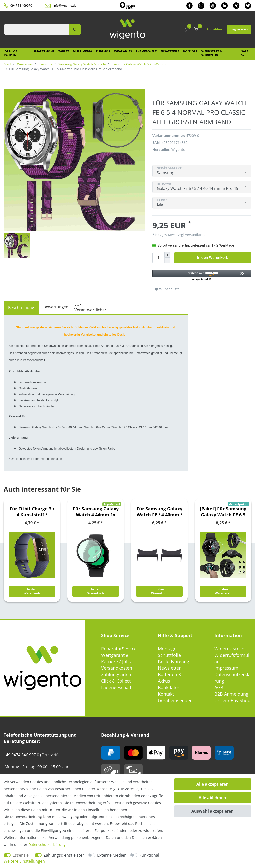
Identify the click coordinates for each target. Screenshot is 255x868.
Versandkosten (196, 235)
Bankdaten (169, 687)
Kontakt (166, 694)
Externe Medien (112, 855)
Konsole (190, 51)
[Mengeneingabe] (158, 258)
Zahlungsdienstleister (64, 855)
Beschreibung (21, 308)
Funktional (149, 855)
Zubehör (103, 51)
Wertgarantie (115, 655)
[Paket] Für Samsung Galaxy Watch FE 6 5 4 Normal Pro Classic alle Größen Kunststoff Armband (223, 512)
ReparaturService (119, 649)
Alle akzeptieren (213, 784)
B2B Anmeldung (231, 694)
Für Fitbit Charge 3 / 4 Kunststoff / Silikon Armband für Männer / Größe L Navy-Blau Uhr (32, 512)
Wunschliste (167, 289)
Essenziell (22, 855)
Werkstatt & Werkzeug (212, 53)
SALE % (245, 53)
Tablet (64, 51)
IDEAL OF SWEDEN (11, 53)
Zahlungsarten (116, 674)
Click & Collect (116, 681)
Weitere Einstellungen (24, 861)
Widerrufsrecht (230, 649)
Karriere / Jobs (116, 662)
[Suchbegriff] (36, 29)
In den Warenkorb (213, 258)
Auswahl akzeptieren (213, 811)
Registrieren (239, 29)
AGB (219, 687)
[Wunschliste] (185, 30)
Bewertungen (56, 307)
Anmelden (214, 29)
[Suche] (75, 29)
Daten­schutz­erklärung (47, 844)
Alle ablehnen (212, 798)
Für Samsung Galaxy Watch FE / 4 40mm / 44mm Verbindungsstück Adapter (159, 512)
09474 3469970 (21, 6)
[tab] (21, 308)
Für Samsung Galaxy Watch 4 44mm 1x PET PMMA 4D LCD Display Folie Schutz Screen (96, 512)
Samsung (45, 64)
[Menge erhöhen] (167, 255)
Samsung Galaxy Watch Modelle (82, 64)
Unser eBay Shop (232, 700)
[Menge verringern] (167, 261)
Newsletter (169, 668)
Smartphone (44, 51)
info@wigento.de (65, 6)
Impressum (226, 668)
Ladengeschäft (116, 687)
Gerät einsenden (175, 700)
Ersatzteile (170, 51)
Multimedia (83, 51)
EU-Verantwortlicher (90, 307)
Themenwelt (146, 51)
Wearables (123, 51)
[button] (202, 276)
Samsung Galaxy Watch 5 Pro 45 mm (138, 64)
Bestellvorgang (173, 662)
